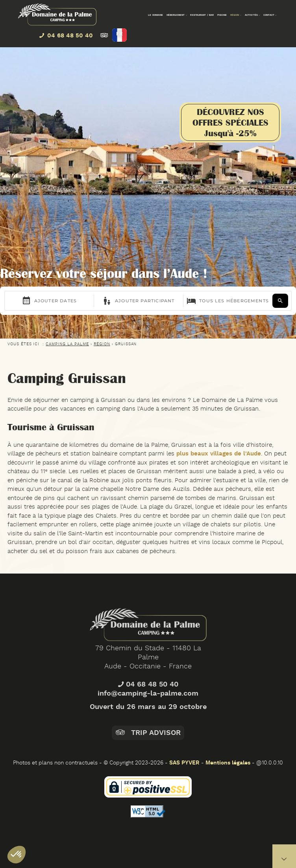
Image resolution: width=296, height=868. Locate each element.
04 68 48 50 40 (148, 712)
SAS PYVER (184, 763)
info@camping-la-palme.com (148, 721)
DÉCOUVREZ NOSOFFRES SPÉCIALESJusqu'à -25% (230, 123)
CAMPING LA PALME (67, 344)
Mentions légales (228, 763)
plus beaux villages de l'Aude (218, 454)
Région (102, 344)
